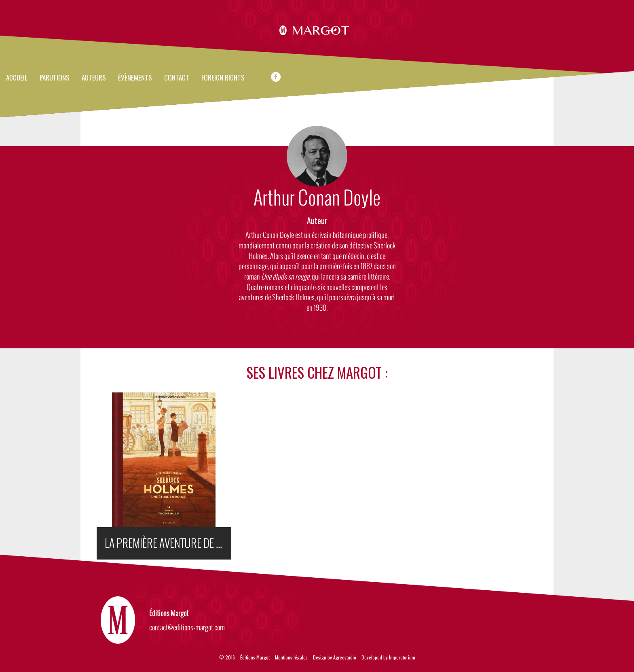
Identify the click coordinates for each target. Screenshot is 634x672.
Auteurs (94, 78)
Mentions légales (291, 657)
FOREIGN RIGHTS (223, 78)
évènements (135, 78)
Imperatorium (402, 657)
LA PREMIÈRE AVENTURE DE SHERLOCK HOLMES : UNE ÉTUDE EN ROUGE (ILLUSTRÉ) (168, 543)
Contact (177, 78)
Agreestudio (345, 657)
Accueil (17, 78)
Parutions (55, 78)
